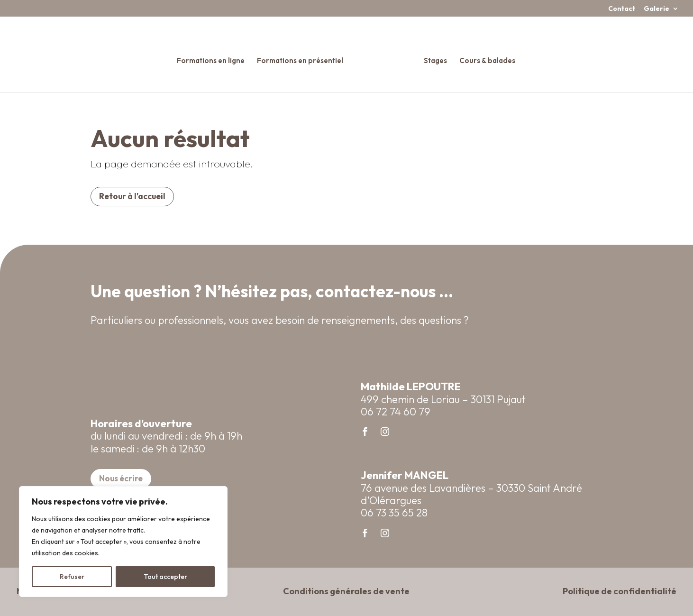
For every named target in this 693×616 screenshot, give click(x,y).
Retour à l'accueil (132, 196)
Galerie (657, 9)
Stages (432, 57)
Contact (622, 9)
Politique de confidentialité (620, 591)
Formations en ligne (214, 57)
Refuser (72, 577)
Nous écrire (121, 478)
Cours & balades (484, 57)
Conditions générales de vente (346, 591)
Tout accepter (165, 577)
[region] (123, 542)
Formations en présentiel (303, 57)
